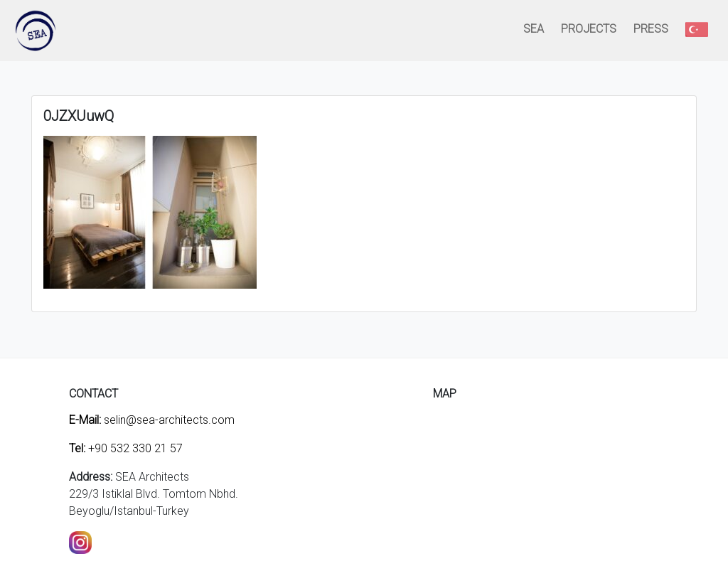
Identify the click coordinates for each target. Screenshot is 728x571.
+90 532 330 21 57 (126, 448)
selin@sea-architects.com (152, 420)
